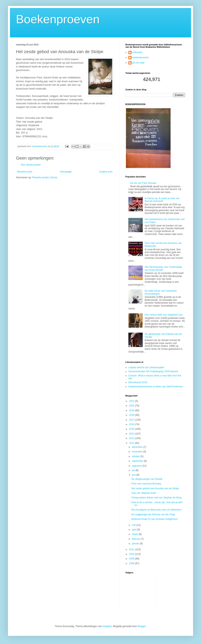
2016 (132, 424)
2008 (132, 563)
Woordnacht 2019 (138, 382)
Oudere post (106, 172)
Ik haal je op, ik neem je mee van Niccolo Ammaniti (162, 200)
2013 (132, 438)
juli (134, 470)
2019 (132, 410)
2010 (132, 554)
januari (136, 544)
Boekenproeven (58, 19)
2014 (132, 434)
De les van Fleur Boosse (143, 183)
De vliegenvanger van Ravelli (147, 479)
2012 (132, 443)
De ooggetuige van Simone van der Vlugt (153, 514)
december (138, 447)
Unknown (137, 52)
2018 (132, 415)
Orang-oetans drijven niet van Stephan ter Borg (156, 498)
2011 (132, 549)
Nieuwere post (25, 172)
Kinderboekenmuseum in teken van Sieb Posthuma (156, 387)
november (138, 452)
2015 (132, 429)
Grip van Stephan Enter (144, 493)
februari (136, 539)
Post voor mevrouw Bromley (146, 484)
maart (135, 534)
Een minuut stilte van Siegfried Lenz (164, 315)
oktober (136, 456)
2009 (132, 559)
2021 (132, 401)
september (138, 461)
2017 (132, 420)
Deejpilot (107, 626)
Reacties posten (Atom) (45, 177)
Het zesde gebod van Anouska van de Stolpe (155, 488)
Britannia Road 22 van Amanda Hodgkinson (155, 519)
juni (134, 475)
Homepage (66, 172)
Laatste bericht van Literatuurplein (146, 367)
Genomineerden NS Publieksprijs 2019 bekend (153, 371)
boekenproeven (141, 57)
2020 (132, 406)
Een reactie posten (31, 165)
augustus (137, 466)
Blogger (142, 626)
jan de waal (138, 63)
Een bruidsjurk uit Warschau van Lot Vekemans (156, 510)
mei (134, 525)
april (135, 530)
